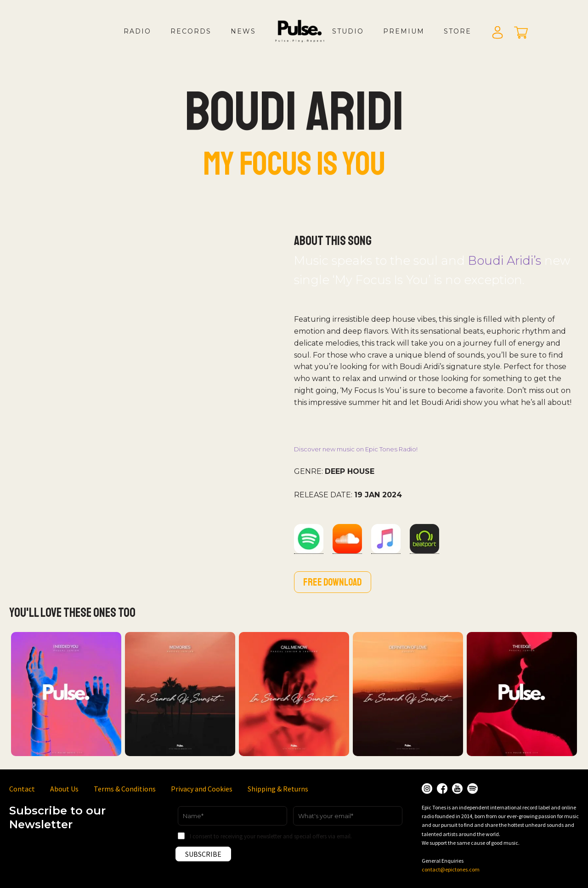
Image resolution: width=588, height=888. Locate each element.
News (243, 31)
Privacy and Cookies (202, 789)
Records (191, 31)
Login (498, 33)
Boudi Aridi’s (505, 260)
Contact (22, 789)
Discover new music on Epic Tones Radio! (356, 449)
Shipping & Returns (278, 789)
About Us (64, 789)
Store (458, 31)
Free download (333, 582)
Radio (137, 31)
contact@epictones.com (451, 869)
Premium (404, 31)
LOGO (307, 40)
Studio (348, 31)
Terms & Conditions (125, 789)
